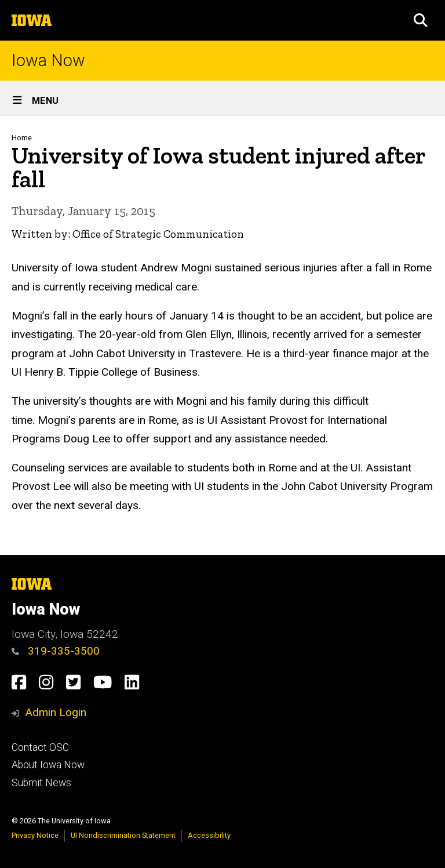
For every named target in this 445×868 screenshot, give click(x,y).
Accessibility (209, 835)
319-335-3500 (56, 651)
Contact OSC (40, 747)
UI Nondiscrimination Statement (123, 835)
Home (22, 138)
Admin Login (56, 712)
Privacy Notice (35, 835)
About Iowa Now (48, 765)
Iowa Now (48, 61)
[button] (421, 20)
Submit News (41, 783)
